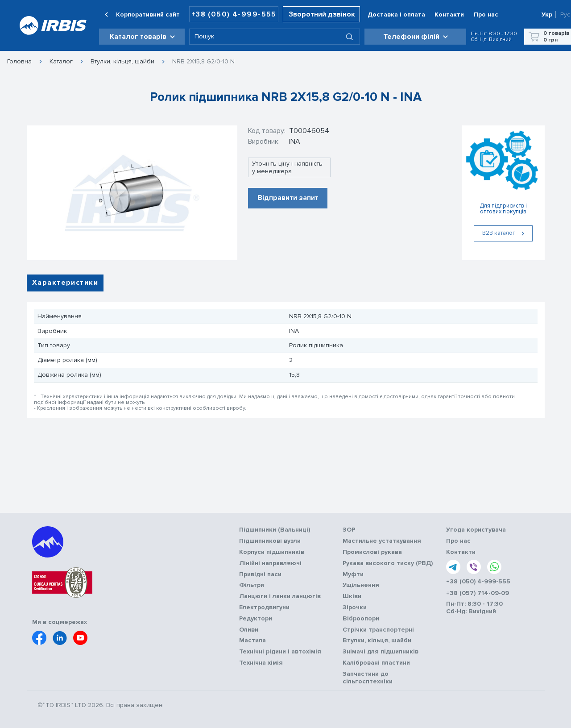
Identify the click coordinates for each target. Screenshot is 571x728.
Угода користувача (476, 530)
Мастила (252, 641)
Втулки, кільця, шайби (122, 62)
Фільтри (252, 585)
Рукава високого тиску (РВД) (388, 563)
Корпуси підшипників (272, 552)
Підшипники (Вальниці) (275, 530)
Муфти (353, 574)
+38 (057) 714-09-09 (478, 593)
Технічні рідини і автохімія (280, 652)
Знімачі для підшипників (381, 652)
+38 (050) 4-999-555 (234, 14)
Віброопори (361, 619)
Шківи (352, 596)
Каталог (61, 62)
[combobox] (274, 37)
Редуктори (256, 619)
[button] (142, 37)
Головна (19, 62)
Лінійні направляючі (270, 563)
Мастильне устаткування (382, 541)
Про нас (458, 541)
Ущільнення (361, 585)
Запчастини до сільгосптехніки (368, 678)
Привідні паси (260, 574)
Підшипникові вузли (270, 541)
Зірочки (355, 607)
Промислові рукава (372, 552)
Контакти (461, 552)
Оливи (249, 630)
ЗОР (349, 530)
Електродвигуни (264, 607)
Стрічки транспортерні (378, 630)
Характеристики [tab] (65, 283)
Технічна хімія (261, 663)
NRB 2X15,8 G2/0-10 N (203, 62)
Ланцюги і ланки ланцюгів (280, 596)
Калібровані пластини (376, 663)
